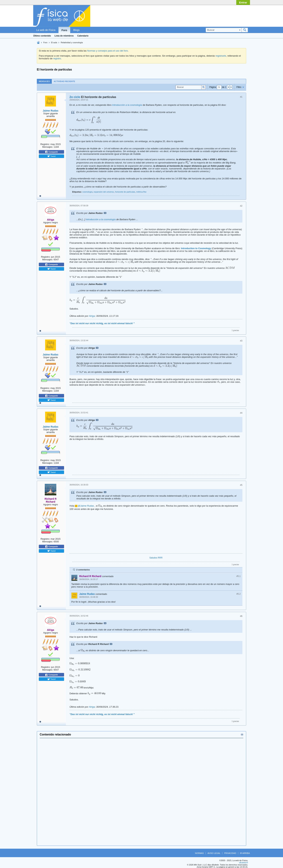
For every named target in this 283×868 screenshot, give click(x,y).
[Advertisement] (141, 792)
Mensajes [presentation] (44, 81)
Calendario (83, 36)
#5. (239, 576)
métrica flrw (141, 192)
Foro (64, 30)
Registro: (45, 144)
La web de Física (46, 30)
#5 (241, 485)
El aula (54, 42)
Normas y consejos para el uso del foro (107, 51)
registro (57, 58)
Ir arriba (245, 853)
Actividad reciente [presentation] (65, 81)
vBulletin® (243, 863)
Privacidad (230, 853)
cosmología (87, 192)
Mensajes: (48, 147)
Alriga (92, 316)
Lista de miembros (64, 36)
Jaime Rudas (51, 111)
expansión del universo (104, 192)
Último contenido (42, 36)
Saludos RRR (156, 558)
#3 (241, 341)
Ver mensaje (105, 213)
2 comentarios (83, 570)
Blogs (76, 30)
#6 (241, 616)
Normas (199, 853)
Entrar (243, 2)
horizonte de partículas (125, 192)
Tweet (51, 156)
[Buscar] (224, 30)
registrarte (221, 56)
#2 (241, 206)
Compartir (51, 152)
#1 (241, 97)
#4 (241, 413)
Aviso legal (214, 853)
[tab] (44, 81)
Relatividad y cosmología (72, 42)
